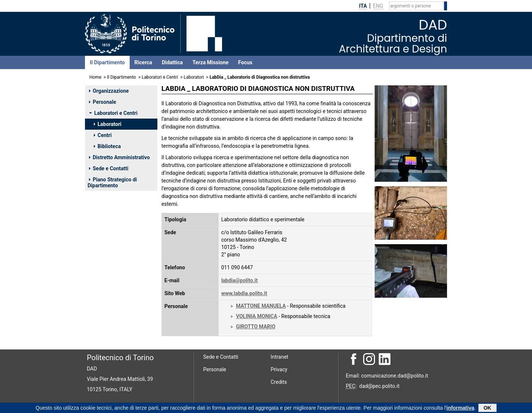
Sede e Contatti (109, 168)
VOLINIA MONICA (257, 316)
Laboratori (194, 77)
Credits (279, 382)
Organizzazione (109, 91)
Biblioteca (107, 146)
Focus (245, 62)
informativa (460, 408)
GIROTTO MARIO (256, 327)
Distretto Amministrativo (119, 157)
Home (95, 77)
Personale (103, 102)
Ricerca (143, 62)
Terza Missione (211, 62)
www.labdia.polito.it (244, 293)
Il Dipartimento (107, 62)
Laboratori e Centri (160, 77)
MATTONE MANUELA (261, 306)
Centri (103, 135)
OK (487, 408)
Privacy (279, 369)
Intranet (280, 357)
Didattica (172, 62)
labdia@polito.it (240, 280)
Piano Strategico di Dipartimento (112, 182)
